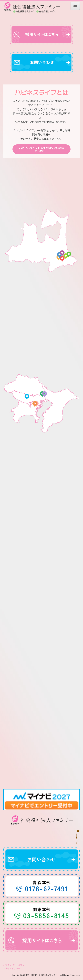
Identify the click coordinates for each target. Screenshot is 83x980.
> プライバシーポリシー (15, 965)
